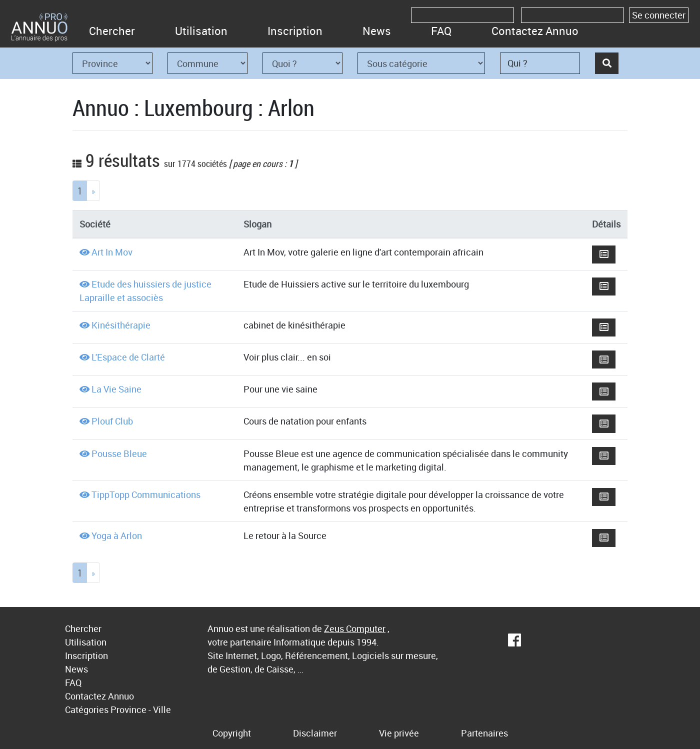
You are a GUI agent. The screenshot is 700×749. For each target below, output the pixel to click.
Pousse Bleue (119, 453)
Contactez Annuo (535, 31)
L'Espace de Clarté (128, 357)
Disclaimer (315, 733)
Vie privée (399, 733)
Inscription (295, 31)
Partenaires (484, 733)
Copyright (232, 733)
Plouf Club (112, 421)
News (377, 31)
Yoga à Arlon (117, 535)
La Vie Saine (116, 389)
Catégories (87, 709)
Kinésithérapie (121, 325)
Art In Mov (112, 252)
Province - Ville (141, 709)
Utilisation (201, 31)
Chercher (112, 31)
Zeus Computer (355, 628)
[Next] (93, 191)
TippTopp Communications (146, 494)
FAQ (441, 31)
